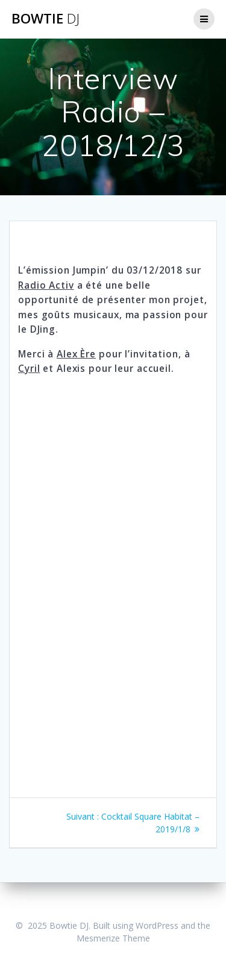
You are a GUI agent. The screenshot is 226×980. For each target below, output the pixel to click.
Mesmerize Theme (113, 938)
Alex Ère (76, 354)
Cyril (29, 369)
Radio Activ (46, 285)
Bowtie (46, 19)
